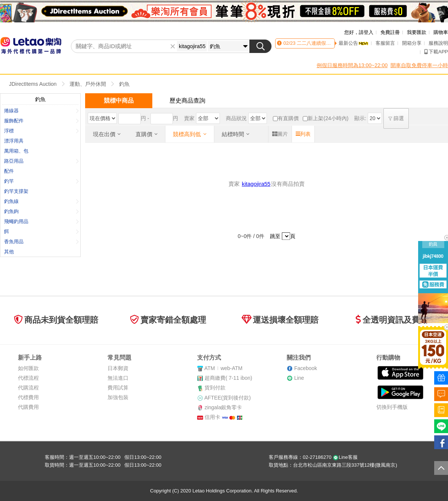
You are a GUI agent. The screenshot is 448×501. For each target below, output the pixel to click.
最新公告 (354, 43)
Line (299, 378)
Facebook (306, 368)
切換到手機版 (392, 407)
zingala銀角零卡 (223, 407)
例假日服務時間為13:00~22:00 (352, 65)
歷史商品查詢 (187, 101)
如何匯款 (28, 368)
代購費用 (28, 407)
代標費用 (28, 397)
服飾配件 (41, 121)
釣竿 (41, 181)
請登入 (366, 32)
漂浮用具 (14, 141)
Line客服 (345, 457)
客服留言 (385, 43)
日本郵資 (118, 368)
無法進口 (118, 378)
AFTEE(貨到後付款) (227, 398)
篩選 (396, 118)
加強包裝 (118, 397)
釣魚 (124, 84)
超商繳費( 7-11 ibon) (228, 378)
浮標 (41, 131)
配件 (9, 171)
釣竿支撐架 (16, 191)
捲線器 (41, 111)
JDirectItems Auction (33, 84)
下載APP (436, 52)
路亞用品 (41, 161)
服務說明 (438, 43)
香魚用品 (41, 242)
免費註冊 (390, 32)
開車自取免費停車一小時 (419, 65)
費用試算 (118, 388)
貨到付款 (215, 388)
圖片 (280, 134)
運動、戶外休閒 (88, 84)
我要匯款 (417, 32)
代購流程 (28, 388)
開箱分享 (412, 43)
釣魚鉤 (41, 211)
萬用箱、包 (16, 151)
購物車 (441, 32)
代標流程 (28, 378)
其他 (9, 252)
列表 (303, 134)
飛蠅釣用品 (41, 221)
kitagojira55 (256, 184)
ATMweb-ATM (223, 368)
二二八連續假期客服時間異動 (328, 43)
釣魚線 (41, 201)
